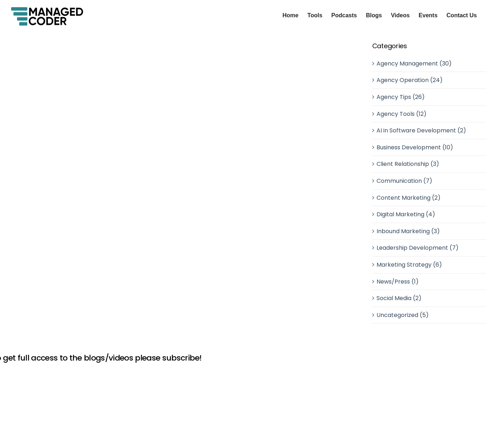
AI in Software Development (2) (421, 130)
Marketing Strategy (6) (409, 265)
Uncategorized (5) (403, 315)
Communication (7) (404, 181)
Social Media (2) (399, 298)
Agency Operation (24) (410, 80)
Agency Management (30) (414, 64)
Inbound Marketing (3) (408, 231)
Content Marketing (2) (409, 198)
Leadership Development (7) (418, 248)
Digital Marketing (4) (406, 214)
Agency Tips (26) (401, 97)
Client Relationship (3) (408, 164)
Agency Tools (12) (402, 114)
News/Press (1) (398, 282)
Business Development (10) (415, 147)
